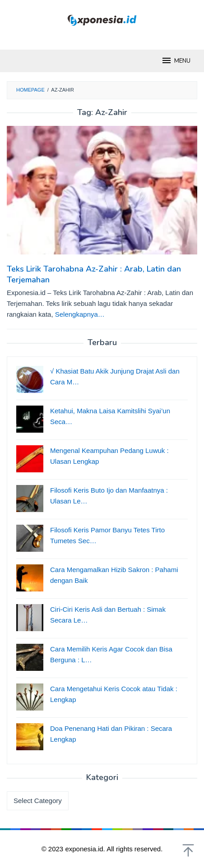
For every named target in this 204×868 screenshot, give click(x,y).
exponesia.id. (86, 849)
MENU (176, 60)
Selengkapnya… (80, 314)
